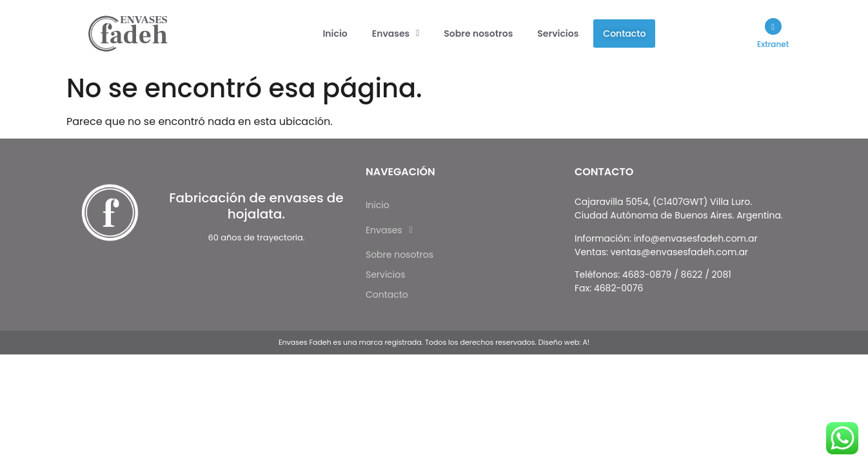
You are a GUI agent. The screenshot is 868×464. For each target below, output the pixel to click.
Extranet (773, 44)
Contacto (624, 34)
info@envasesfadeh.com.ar (696, 238)
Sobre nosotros (478, 34)
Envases (396, 34)
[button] (396, 34)
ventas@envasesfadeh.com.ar (679, 252)
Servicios (558, 34)
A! (586, 342)
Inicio (335, 34)
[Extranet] (773, 26)
